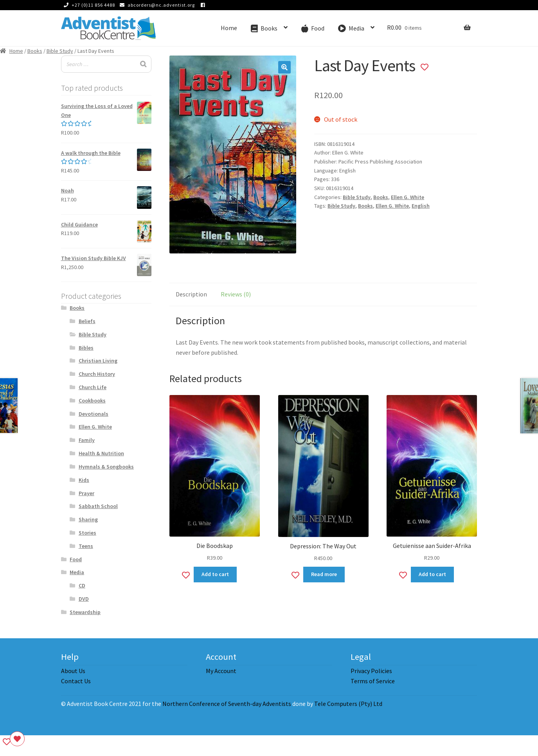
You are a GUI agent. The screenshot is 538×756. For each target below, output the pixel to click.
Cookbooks (92, 400)
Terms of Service (373, 681)
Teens (86, 546)
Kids (84, 480)
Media (77, 572)
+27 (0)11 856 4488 (88, 5)
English (421, 206)
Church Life (93, 387)
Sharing (88, 519)
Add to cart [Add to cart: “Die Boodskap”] (215, 574)
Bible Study (60, 51)
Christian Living (98, 361)
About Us (73, 671)
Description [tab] (191, 294)
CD (82, 585)
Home (229, 28)
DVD (84, 599)
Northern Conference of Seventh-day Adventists (227, 704)
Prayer (86, 493)
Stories (87, 533)
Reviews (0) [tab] (236, 294)
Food (76, 559)
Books (35, 51)
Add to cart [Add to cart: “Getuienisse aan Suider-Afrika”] (432, 574)
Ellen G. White (408, 197)
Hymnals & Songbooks (106, 467)
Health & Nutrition (101, 453)
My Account (221, 671)
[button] (284, 67)
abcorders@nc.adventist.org (156, 5)
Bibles (86, 348)
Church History (97, 374)
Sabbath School (98, 506)
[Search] (143, 64)
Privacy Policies (371, 671)
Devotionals (94, 414)
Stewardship (85, 612)
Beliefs (87, 321)
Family (87, 440)
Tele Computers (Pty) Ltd (348, 704)
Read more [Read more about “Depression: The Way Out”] (324, 574)
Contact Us (76, 681)
